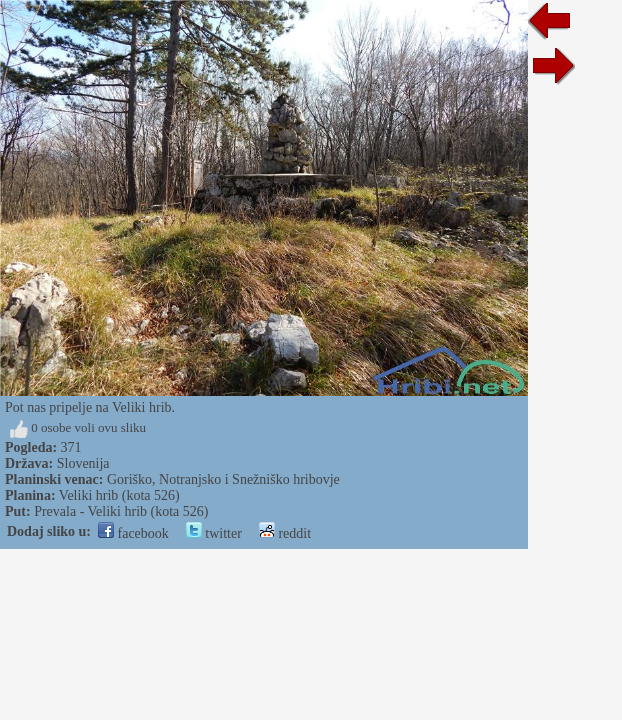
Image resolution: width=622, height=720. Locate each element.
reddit (285, 533)
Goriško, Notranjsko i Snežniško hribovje (223, 479)
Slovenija (83, 463)
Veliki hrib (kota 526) (119, 495)
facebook (133, 533)
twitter (214, 533)
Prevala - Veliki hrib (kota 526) (121, 511)
